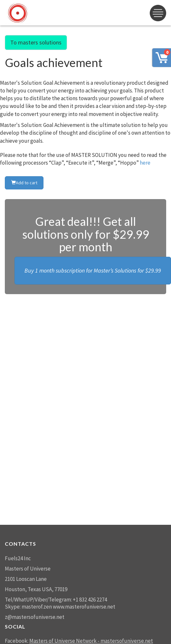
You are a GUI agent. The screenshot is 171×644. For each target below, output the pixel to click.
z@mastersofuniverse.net (35, 617)
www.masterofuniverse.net (84, 607)
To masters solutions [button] (36, 42)
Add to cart (24, 183)
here (145, 163)
